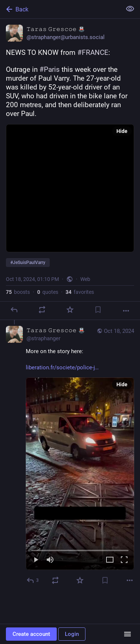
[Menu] (127, 634)
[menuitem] (80, 474)
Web (85, 279)
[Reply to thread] (33, 580)
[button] (80, 474)
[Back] (60, 9)
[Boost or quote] (42, 310)
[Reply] (14, 310)
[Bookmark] (98, 310)
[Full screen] (124, 560)
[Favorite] (70, 310)
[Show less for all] (130, 9)
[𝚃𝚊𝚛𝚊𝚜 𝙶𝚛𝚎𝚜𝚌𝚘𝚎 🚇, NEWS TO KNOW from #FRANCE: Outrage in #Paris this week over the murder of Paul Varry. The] (70, 169)
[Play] (36, 560)
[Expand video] (110, 560)
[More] (126, 311)
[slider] (80, 549)
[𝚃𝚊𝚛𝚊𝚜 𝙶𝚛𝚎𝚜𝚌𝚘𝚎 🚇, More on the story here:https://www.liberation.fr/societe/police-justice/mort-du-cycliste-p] (70, 456)
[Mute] (50, 560)
